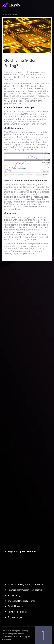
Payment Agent (16, 617)
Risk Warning (14, 595)
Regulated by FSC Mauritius (22, 552)
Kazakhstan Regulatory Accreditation (26, 584)
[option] (27, 306)
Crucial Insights (15, 606)
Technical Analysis (11, 15)
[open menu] (49, 5)
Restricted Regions (17, 612)
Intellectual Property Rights (21, 601)
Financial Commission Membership (25, 590)
